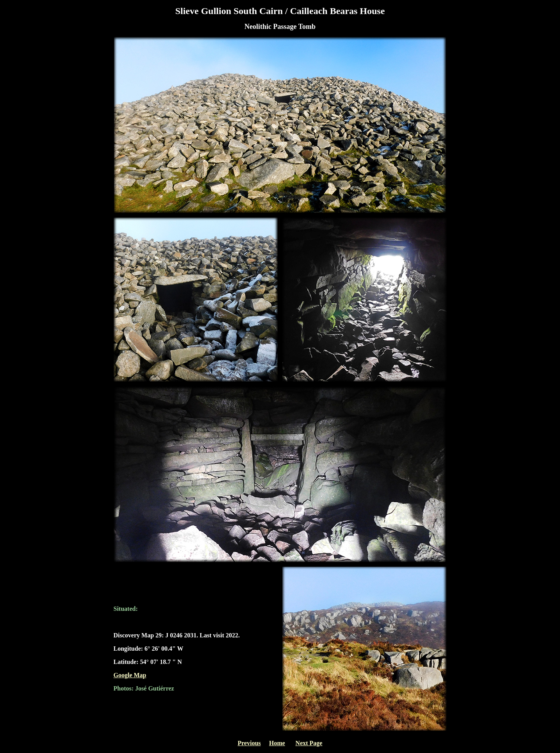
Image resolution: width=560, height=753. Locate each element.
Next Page (309, 743)
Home (277, 743)
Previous (249, 743)
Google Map (130, 675)
